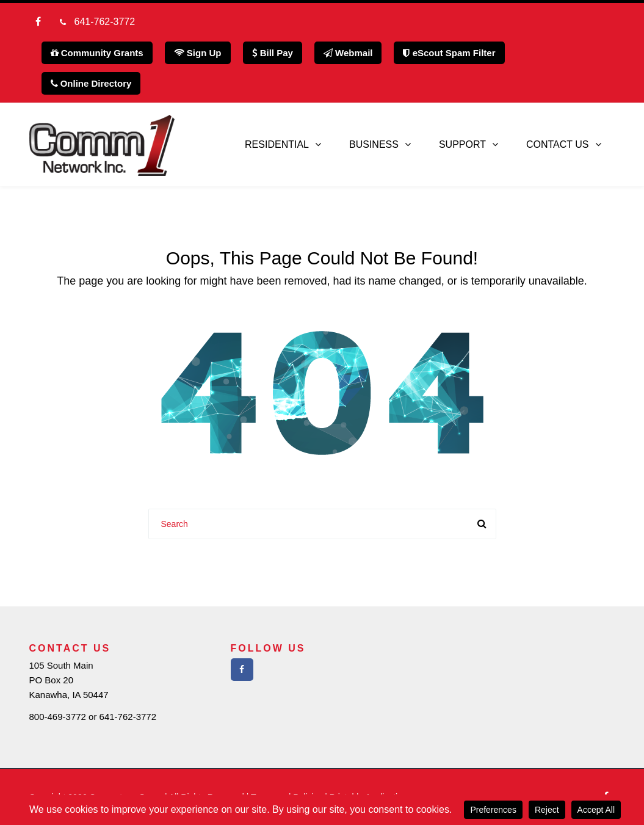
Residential (277, 144)
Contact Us (558, 144)
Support (462, 144)
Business (374, 144)
